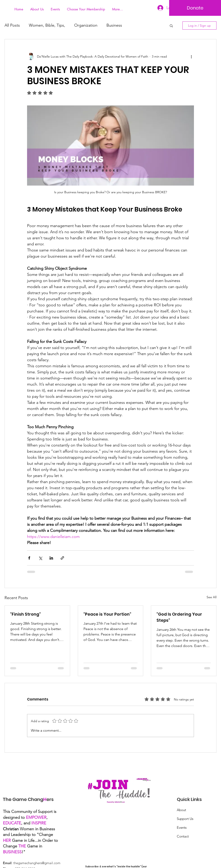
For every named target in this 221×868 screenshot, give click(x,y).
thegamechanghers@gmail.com (37, 863)
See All (212, 597)
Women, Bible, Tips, (47, 25)
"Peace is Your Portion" (107, 614)
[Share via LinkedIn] (51, 558)
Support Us (185, 819)
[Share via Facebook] (29, 558)
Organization (86, 25)
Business (114, 25)
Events (182, 827)
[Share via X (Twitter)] (40, 558)
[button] (171, 26)
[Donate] (195, 8)
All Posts (12, 25)
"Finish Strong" (25, 614)
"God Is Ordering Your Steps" (179, 617)
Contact (183, 836)
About (181, 810)
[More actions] (191, 56)
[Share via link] (62, 558)
